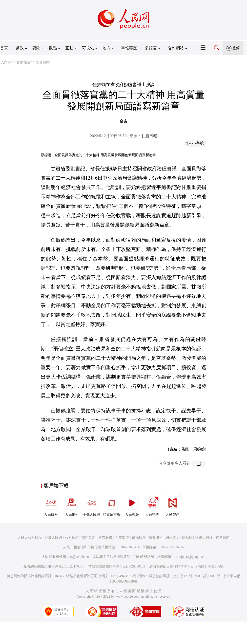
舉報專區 (129, 48)
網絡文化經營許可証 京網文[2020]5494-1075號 (101, 576)
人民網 (6, 62)
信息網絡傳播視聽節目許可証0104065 (35, 576)
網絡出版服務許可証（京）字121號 (165, 576)
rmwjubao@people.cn (190, 557)
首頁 (4, 48)
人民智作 (172, 505)
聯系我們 (223, 538)
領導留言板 (112, 505)
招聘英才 (88, 538)
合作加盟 (122, 538)
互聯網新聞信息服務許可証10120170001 (54, 566)
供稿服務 (139, 538)
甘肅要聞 (43, 62)
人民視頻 (132, 505)
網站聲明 (172, 538)
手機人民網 (91, 505)
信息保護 (206, 538)
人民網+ (71, 505)
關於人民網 (53, 538)
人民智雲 (152, 505)
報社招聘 (72, 538)
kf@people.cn (79, 557)
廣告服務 (105, 538)
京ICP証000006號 (208, 576)
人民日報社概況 (30, 538)
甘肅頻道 (23, 62)
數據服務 (156, 538)
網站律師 (189, 538)
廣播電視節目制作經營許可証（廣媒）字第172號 (186, 566)
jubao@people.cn (172, 547)
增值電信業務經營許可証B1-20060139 (117, 566)
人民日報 (51, 505)
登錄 (236, 48)
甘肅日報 (149, 136)
